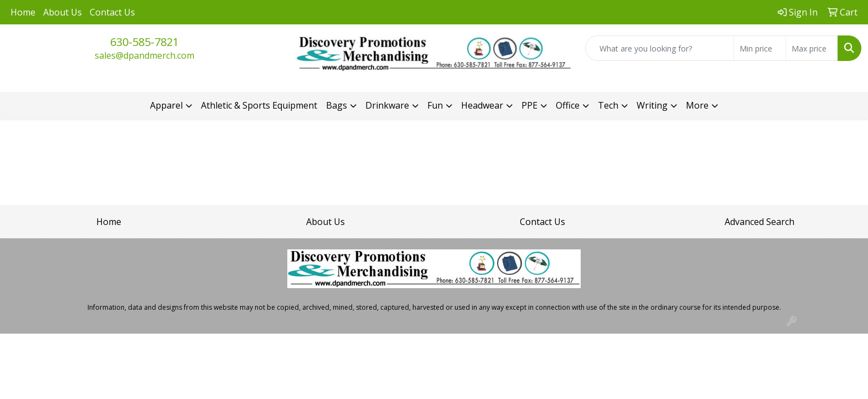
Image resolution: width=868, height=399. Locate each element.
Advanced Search (759, 222)
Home (23, 12)
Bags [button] (337, 105)
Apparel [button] (166, 105)
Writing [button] (652, 105)
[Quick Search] (660, 48)
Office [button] (568, 105)
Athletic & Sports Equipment (259, 105)
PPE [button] (529, 105)
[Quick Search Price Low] (760, 48)
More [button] (697, 105)
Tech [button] (608, 105)
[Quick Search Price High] (812, 48)
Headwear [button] (482, 105)
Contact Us (112, 12)
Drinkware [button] (387, 105)
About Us (63, 12)
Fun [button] (435, 105)
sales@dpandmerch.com (144, 55)
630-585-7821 (144, 42)
